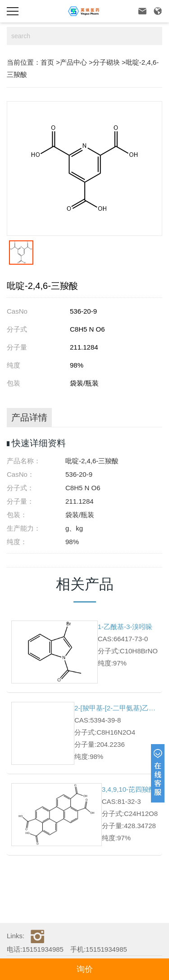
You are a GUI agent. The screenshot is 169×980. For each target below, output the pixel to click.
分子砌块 (106, 62)
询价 (85, 969)
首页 (47, 62)
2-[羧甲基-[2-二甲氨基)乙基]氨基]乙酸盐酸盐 (116, 708)
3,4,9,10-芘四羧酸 (129, 789)
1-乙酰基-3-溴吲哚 (125, 627)
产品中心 (73, 62)
